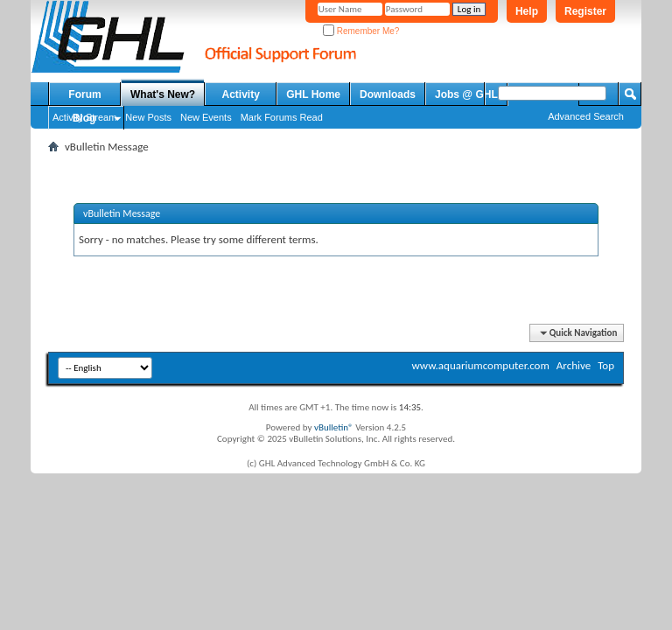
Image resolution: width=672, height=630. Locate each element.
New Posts (148, 117)
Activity (241, 94)
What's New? (163, 94)
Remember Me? (361, 31)
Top (606, 365)
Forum (84, 94)
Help (527, 11)
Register (585, 11)
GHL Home (313, 94)
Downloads (388, 94)
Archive (574, 365)
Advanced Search (586, 116)
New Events (206, 117)
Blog (84, 118)
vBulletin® (334, 427)
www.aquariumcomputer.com (480, 365)
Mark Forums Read (282, 117)
